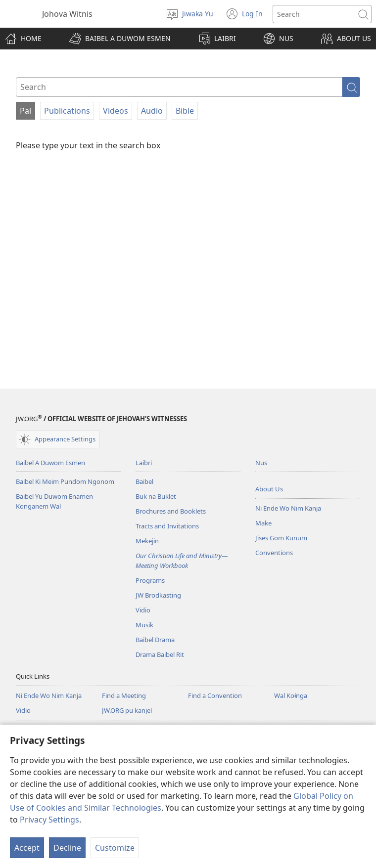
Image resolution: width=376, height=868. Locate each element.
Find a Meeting (124, 695)
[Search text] (313, 14)
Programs (150, 580)
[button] (120, 39)
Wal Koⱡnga (291, 695)
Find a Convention (215, 695)
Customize (115, 848)
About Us (269, 489)
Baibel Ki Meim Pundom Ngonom (65, 481)
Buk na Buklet (156, 496)
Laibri (144, 463)
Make (263, 523)
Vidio (143, 610)
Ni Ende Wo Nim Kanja (288, 508)
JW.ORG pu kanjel (127, 710)
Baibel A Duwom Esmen (50, 463)
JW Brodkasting (158, 595)
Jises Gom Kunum (281, 538)
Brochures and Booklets (171, 511)
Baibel (144, 481)
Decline (67, 848)
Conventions (274, 553)
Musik (144, 625)
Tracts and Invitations (167, 526)
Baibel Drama (155, 640)
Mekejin (147, 541)
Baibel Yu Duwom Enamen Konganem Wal (54, 501)
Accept (27, 848)
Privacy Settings (49, 820)
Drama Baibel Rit (160, 654)
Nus (261, 463)
